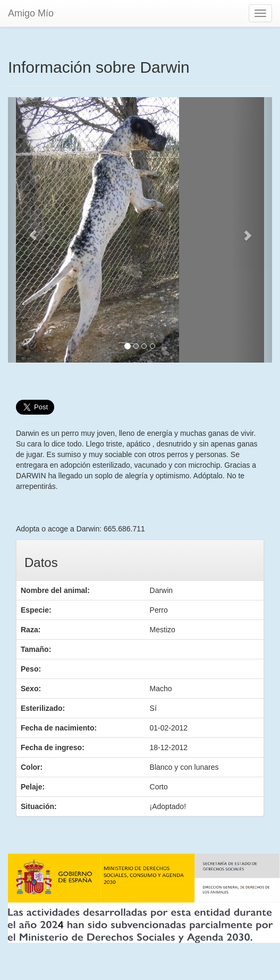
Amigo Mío (31, 13)
